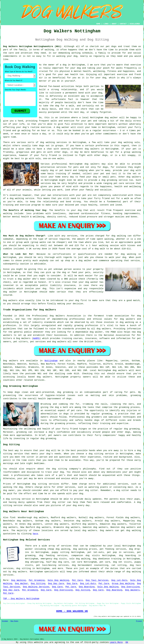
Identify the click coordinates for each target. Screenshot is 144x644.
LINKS (106, 24)
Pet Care (77, 580)
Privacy (139, 621)
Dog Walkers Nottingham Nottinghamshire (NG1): (33, 46)
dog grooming (65, 392)
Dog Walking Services (36, 587)
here (35, 534)
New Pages (14, 621)
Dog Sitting (38, 584)
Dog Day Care (56, 584)
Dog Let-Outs (119, 580)
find (12, 518)
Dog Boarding (87, 587)
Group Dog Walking (123, 584)
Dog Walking (19, 580)
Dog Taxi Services (97, 580)
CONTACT (123, 24)
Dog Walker (21, 584)
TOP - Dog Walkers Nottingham (21, 599)
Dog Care (72, 584)
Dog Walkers (132, 590)
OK (127, 642)
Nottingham (51, 361)
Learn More (116, 642)
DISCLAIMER (135, 24)
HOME (98, 24)
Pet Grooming (37, 580)
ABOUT (114, 24)
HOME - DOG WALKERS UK (72, 611)
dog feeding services (53, 556)
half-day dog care (57, 562)
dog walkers (92, 149)
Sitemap (5, 621)
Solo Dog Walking (58, 580)
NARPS (36, 338)
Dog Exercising (130, 587)
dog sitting (23, 568)
